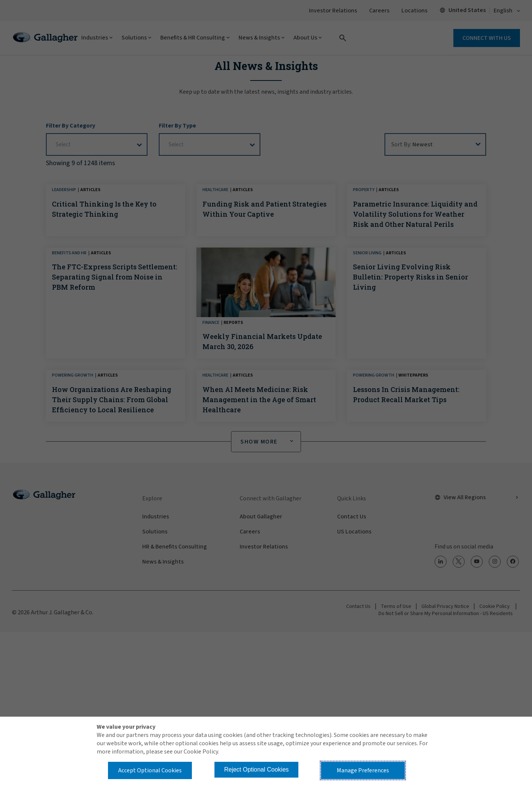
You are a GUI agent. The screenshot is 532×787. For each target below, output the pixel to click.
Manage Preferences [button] (363, 770)
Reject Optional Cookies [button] (257, 770)
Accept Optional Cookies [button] (150, 770)
